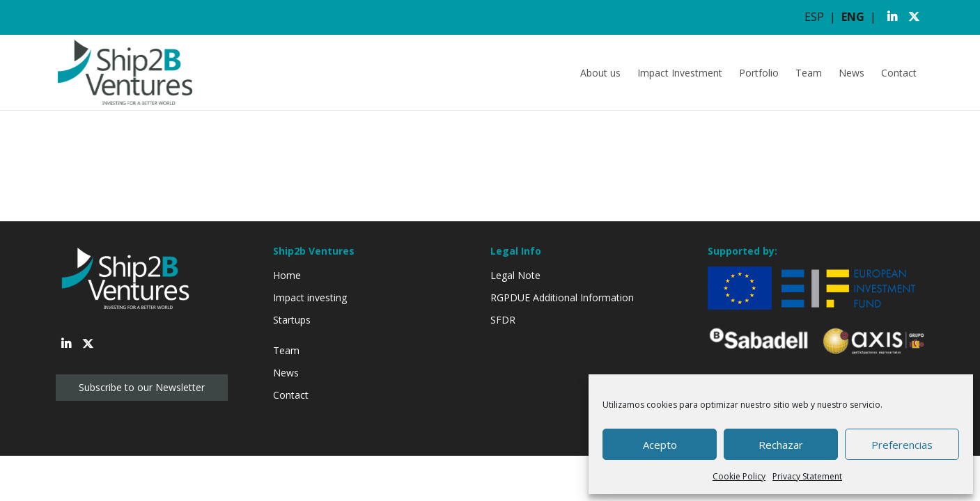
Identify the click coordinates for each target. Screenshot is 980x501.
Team (809, 73)
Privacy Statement (807, 476)
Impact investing (310, 297)
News (851, 73)
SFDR (503, 320)
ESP (814, 17)
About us (600, 73)
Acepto (660, 445)
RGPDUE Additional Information (562, 297)
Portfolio (759, 73)
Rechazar (781, 445)
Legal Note (515, 275)
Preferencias (902, 445)
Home (287, 275)
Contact (899, 73)
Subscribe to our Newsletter (142, 387)
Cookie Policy (739, 476)
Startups (292, 320)
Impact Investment (680, 73)
